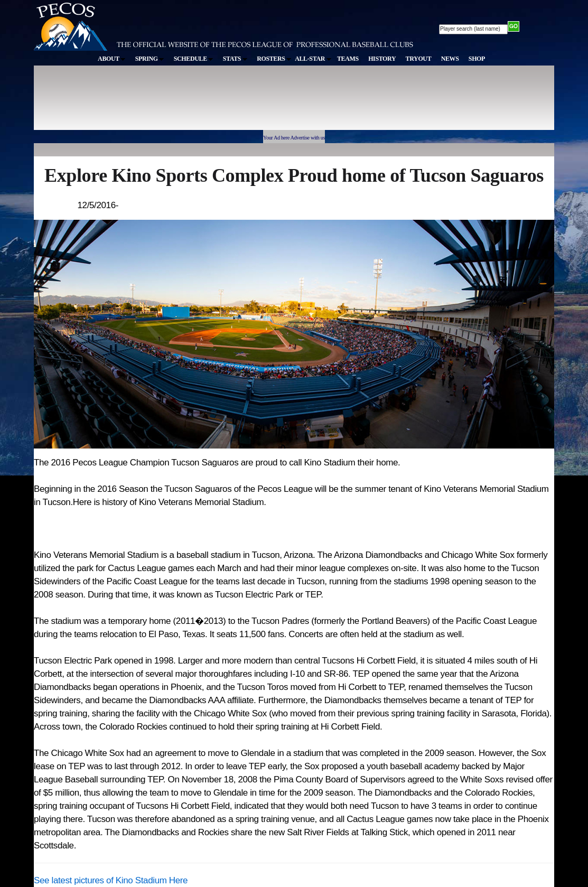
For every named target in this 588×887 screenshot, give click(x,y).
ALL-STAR (313, 59)
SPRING (150, 59)
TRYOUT (419, 59)
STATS (235, 59)
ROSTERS (274, 59)
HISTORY (382, 59)
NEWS (450, 59)
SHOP (477, 59)
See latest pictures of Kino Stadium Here (111, 880)
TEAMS (348, 59)
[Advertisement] (228, 102)
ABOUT (111, 59)
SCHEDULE (194, 59)
